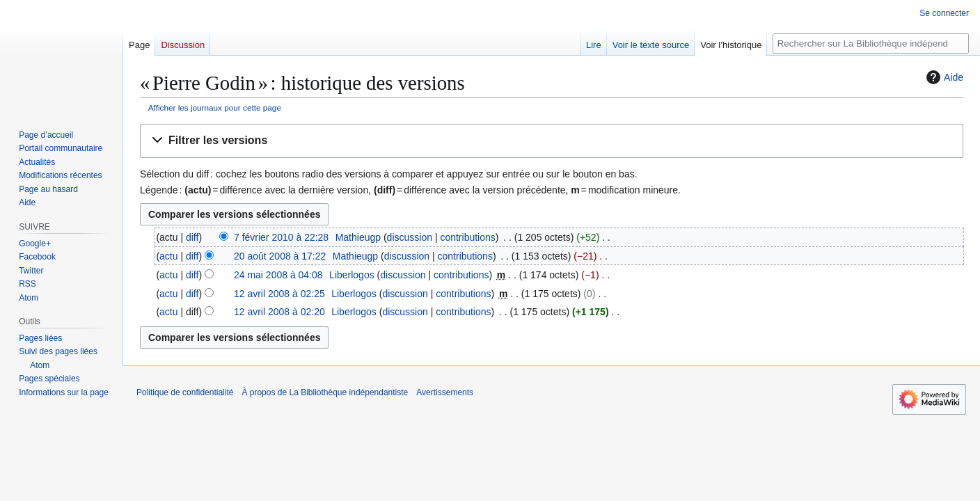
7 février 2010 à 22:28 (281, 237)
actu (168, 256)
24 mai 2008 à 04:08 (278, 275)
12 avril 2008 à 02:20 (279, 312)
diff (192, 237)
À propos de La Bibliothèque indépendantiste (325, 392)
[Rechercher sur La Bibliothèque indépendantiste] (871, 43)
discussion (410, 237)
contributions (467, 237)
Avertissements (445, 392)
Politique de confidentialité (185, 392)
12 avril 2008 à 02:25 (279, 294)
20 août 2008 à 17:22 (280, 256)
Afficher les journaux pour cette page (215, 108)
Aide (943, 77)
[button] (552, 141)
